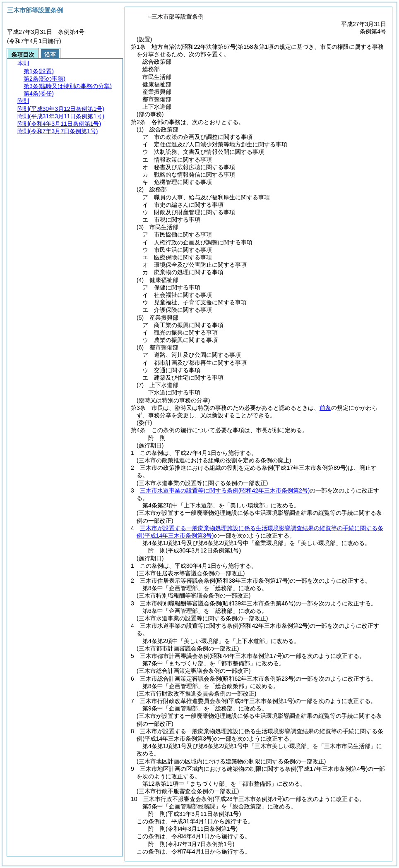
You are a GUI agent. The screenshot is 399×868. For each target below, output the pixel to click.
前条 (325, 408)
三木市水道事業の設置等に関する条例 (225, 490)
